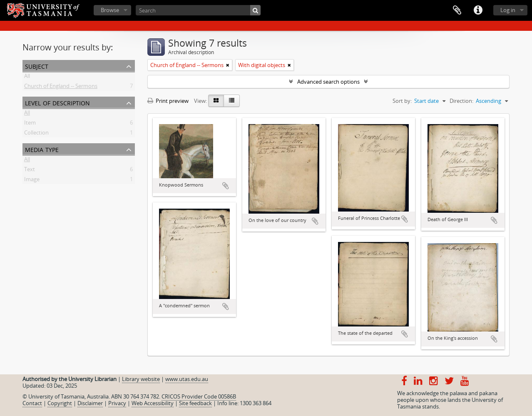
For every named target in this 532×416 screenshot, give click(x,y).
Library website (141, 379)
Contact (32, 403)
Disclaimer (90, 403)
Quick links (478, 10)
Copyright (60, 403)
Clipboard (457, 10)
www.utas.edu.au (187, 379)
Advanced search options (328, 82)
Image (32, 181)
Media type (42, 149)
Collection (36, 134)
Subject (37, 66)
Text (30, 171)
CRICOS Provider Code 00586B (199, 396)
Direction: (461, 101)
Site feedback (195, 403)
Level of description (57, 102)
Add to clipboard (226, 186)
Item (30, 124)
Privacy (117, 403)
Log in (508, 10)
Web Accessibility (153, 403)
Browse (110, 10)
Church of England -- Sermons (61, 87)
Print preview (168, 101)
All (27, 77)
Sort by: (402, 101)
